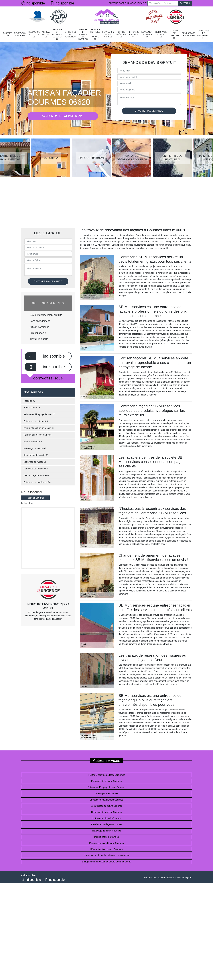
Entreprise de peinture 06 (70, 34)
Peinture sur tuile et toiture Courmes (106, 843)
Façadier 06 (8, 34)
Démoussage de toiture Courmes (106, 806)
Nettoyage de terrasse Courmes (106, 812)
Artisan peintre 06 (46, 34)
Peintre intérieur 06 (121, 34)
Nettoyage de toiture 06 (133, 34)
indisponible (33, 3)
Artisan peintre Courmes (107, 793)
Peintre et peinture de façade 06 (83, 34)
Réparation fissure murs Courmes (106, 849)
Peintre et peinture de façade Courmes (106, 775)
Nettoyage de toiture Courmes (107, 831)
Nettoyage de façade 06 (161, 34)
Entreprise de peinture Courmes (106, 781)
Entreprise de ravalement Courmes (106, 800)
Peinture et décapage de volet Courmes (107, 787)
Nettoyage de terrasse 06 (174, 34)
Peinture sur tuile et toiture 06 (95, 34)
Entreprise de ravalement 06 (203, 34)
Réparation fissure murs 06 (108, 34)
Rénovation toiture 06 (20, 34)
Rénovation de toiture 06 (34, 34)
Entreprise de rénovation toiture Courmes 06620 (107, 855)
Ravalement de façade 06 (147, 34)
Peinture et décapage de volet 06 (57, 34)
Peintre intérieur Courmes (106, 837)
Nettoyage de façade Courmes (106, 818)
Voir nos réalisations (63, 116)
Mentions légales (184, 878)
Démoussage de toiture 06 (189, 34)
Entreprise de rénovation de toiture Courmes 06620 (106, 862)
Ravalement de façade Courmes (107, 824)
